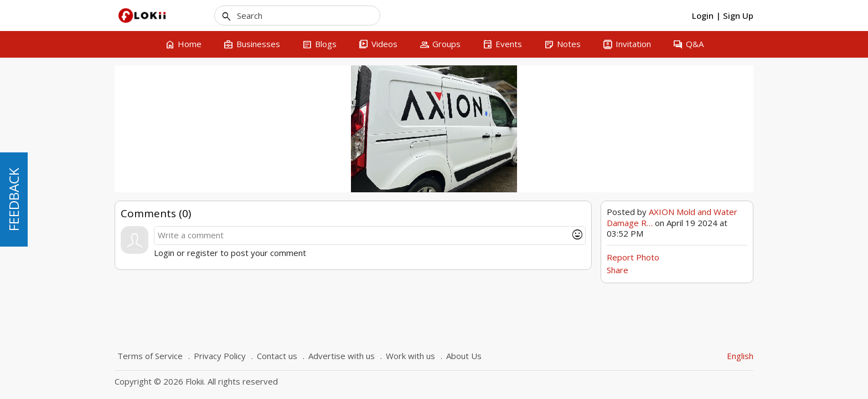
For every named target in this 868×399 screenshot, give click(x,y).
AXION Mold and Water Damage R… (672, 217)
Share (618, 270)
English (740, 356)
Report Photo (633, 257)
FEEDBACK (14, 199)
